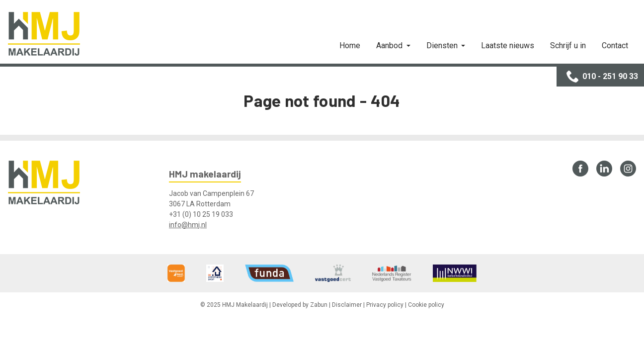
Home (350, 45)
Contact (615, 45)
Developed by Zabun (300, 305)
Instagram (628, 169)
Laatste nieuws (508, 45)
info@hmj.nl (188, 225)
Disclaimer (347, 305)
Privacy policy (385, 305)
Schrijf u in (568, 45)
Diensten (443, 45)
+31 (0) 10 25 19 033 (201, 214)
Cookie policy (426, 305)
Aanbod (390, 45)
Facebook (580, 169)
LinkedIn (604, 169)
